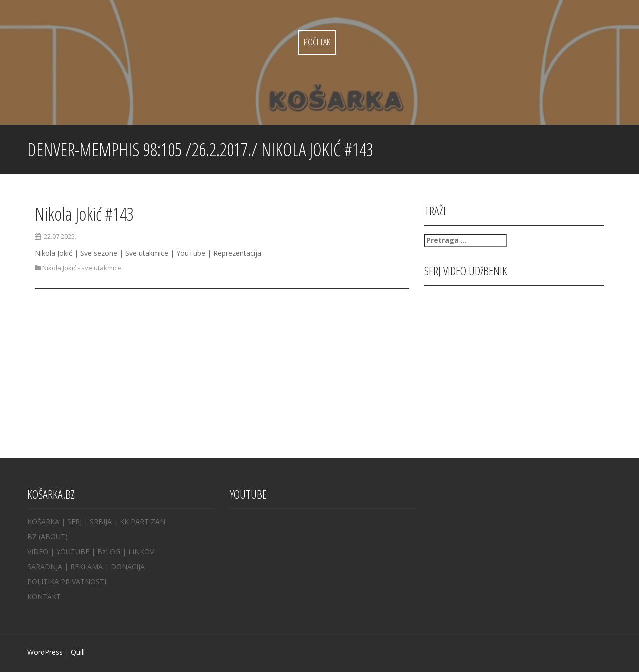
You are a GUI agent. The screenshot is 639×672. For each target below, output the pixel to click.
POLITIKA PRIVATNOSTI (67, 581)
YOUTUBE (73, 551)
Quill (78, 652)
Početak (317, 42)
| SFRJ (72, 521)
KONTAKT (44, 596)
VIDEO (38, 551)
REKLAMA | (91, 566)
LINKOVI (142, 551)
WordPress (45, 652)
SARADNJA (45, 566)
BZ (32, 536)
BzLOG (109, 551)
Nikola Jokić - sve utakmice (82, 268)
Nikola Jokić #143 (84, 214)
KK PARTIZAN (143, 521)
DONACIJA (128, 566)
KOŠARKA (43, 521)
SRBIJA (101, 521)
